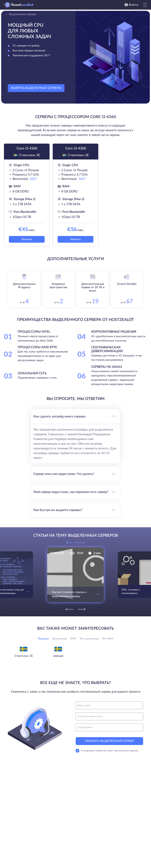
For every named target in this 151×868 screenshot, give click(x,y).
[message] (109, 727)
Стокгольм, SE (24, 656)
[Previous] (69, 609)
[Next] (82, 609)
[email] (109, 716)
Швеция (58, 656)
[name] (109, 705)
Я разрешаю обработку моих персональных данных (107, 751)
